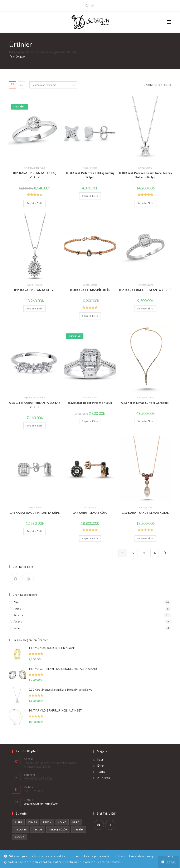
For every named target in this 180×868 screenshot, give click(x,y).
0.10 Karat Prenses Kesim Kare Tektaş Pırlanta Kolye (145, 175)
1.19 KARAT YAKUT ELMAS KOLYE (145, 513)
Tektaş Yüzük (39, 168)
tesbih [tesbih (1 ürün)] (79, 830)
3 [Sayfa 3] (144, 553)
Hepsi (168, 85)
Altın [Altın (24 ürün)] (18, 822)
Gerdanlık (149, 397)
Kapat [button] (171, 862)
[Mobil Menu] (169, 22)
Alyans (18, 622)
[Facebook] (88, 5)
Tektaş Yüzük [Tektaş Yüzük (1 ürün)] (58, 830)
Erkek (101, 766)
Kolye (141, 168)
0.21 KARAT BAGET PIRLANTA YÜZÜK (145, 290)
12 (156, 85)
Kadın (101, 759)
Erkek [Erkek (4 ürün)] (47, 822)
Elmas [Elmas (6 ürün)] (33, 822)
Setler (17, 628)
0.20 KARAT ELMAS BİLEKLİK (90, 290)
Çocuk (101, 772)
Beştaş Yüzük (30, 397)
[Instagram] (92, 5)
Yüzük (150, 285)
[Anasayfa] (10, 57)
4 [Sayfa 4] (155, 553)
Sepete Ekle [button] (35, 203)
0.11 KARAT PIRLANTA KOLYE (35, 290)
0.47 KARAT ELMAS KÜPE (90, 513)
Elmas (94, 285)
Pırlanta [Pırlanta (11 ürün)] (21, 830)
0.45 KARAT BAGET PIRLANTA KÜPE (35, 513)
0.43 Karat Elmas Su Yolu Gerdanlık (145, 403)
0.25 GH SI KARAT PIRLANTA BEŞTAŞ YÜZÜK (35, 405)
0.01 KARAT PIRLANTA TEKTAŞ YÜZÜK (35, 175)
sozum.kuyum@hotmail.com (41, 803)
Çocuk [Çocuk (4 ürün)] (20, 837)
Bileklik (86, 285)
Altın (16, 602)
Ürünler (20, 57)
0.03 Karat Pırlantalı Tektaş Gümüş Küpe (90, 175)
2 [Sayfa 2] (133, 553)
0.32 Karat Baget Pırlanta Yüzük (90, 403)
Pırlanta (28, 168)
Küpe (86, 168)
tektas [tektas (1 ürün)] (38, 830)
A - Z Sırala (104, 778)
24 (161, 85)
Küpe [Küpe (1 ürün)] (76, 822)
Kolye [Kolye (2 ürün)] (62, 822)
